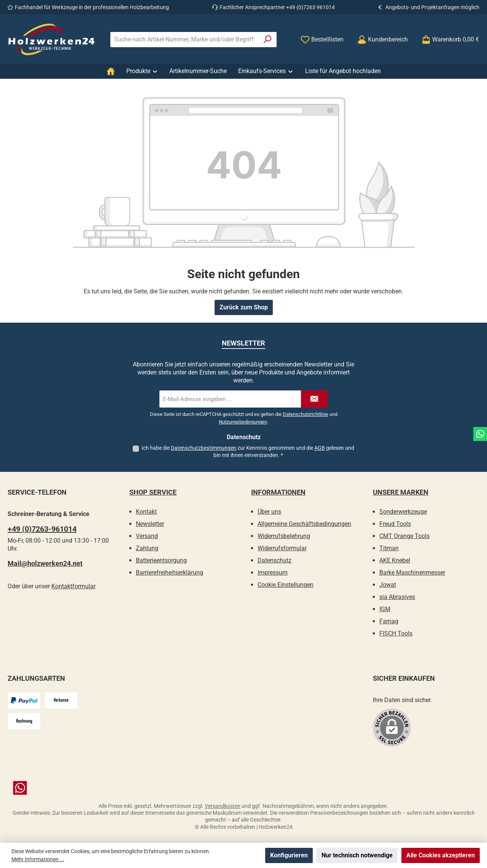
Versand (147, 536)
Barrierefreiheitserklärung (169, 573)
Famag (389, 621)
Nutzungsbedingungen (243, 422)
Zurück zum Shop (244, 307)
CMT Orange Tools (404, 536)
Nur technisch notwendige (357, 855)
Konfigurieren (289, 855)
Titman (389, 548)
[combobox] (185, 40)
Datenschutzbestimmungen (204, 448)
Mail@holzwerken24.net (45, 563)
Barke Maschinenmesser (412, 573)
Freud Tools (395, 524)
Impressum (273, 573)
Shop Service (153, 492)
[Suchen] (268, 40)
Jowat (388, 585)
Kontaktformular (73, 586)
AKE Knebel (395, 560)
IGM (385, 609)
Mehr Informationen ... (38, 859)
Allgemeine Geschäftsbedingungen (304, 524)
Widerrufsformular (282, 548)
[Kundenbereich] (383, 39)
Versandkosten (223, 806)
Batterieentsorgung (161, 560)
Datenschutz (275, 560)
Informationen (278, 492)
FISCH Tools (396, 633)
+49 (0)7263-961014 (42, 529)
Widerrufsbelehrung (284, 536)
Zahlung (147, 548)
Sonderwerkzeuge (403, 512)
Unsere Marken (401, 492)
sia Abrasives (397, 597)
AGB (320, 448)
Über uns (269, 512)
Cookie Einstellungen (286, 585)
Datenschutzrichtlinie (306, 414)
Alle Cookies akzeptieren (441, 855)
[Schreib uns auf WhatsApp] (243, 788)
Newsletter (150, 524)
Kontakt (146, 512)
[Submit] (314, 399)
